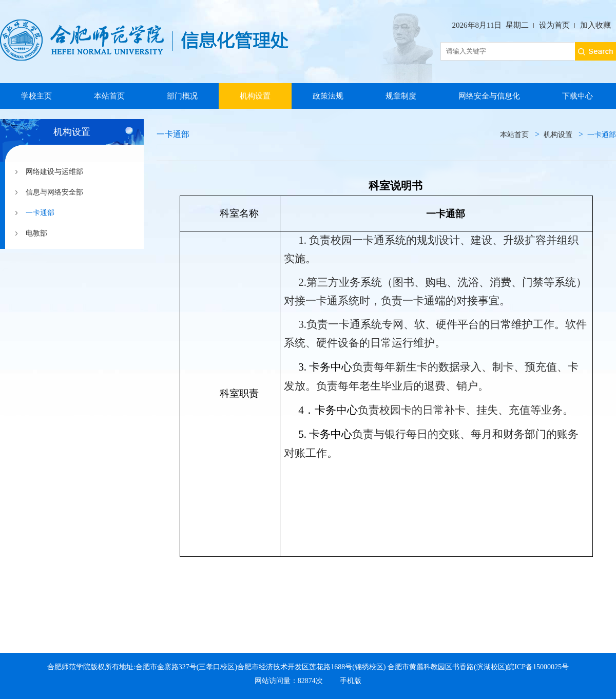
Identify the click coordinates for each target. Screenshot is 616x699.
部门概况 (182, 96)
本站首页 (109, 96)
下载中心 (577, 96)
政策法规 (328, 96)
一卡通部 (40, 213)
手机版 (351, 681)
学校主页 (36, 96)
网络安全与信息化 (489, 96)
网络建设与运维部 (54, 172)
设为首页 (554, 25)
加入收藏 (595, 25)
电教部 (36, 233)
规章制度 (401, 96)
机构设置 (255, 96)
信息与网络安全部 (54, 192)
